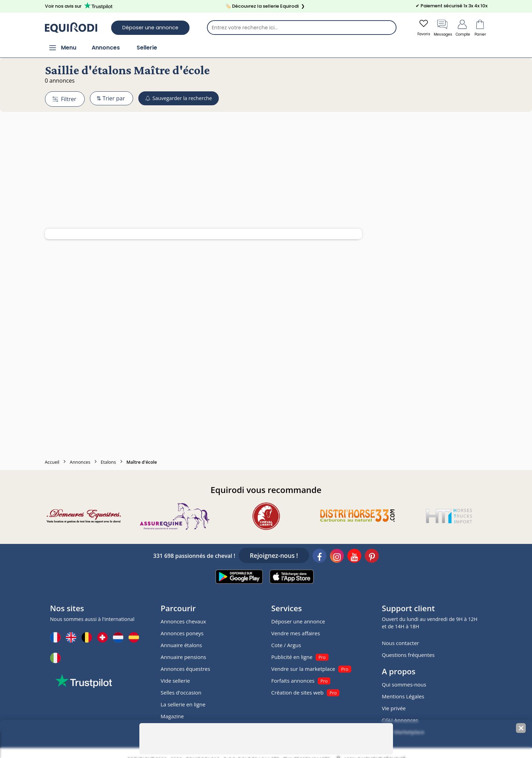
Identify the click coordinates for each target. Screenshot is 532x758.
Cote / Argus (286, 646)
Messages (438, 28)
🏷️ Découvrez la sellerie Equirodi (266, 6)
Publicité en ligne (292, 658)
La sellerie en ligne (183, 705)
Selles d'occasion (181, 693)
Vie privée (394, 709)
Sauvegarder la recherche (187, 99)
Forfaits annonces (293, 681)
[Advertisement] (266, 154)
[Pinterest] (372, 558)
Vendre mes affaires (296, 634)
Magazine (172, 717)
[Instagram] (337, 558)
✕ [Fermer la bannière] (521, 728)
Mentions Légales (403, 697)
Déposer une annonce (150, 28)
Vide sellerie (175, 681)
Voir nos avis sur (80, 6)
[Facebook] (319, 558)
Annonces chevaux (183, 622)
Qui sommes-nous (404, 685)
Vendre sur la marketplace (303, 669)
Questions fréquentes (408, 655)
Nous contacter (400, 644)
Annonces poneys (182, 634)
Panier (480, 28)
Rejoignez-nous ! (274, 556)
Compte (461, 28)
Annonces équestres (185, 669)
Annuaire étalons (181, 646)
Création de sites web (298, 693)
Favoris (416, 28)
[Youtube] (354, 558)
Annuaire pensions (183, 658)
